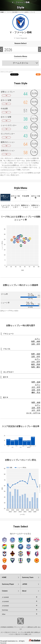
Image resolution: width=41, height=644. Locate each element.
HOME (2, 12)
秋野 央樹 (36, 341)
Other (4, 614)
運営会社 (30, 627)
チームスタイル (21, 63)
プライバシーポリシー (20, 627)
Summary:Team (28, 577)
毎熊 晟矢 (36, 367)
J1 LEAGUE (5, 597)
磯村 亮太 (36, 392)
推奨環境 (10, 627)
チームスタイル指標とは (10, 165)
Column (5, 591)
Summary (5, 610)
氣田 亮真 (36, 364)
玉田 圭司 (36, 344)
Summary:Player (8, 584)
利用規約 (4, 627)
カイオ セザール (33, 413)
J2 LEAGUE (5, 602)
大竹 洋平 (36, 362)
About (24, 591)
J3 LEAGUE (5, 606)
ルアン (37, 339)
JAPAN (25, 584)
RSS (38, 74)
